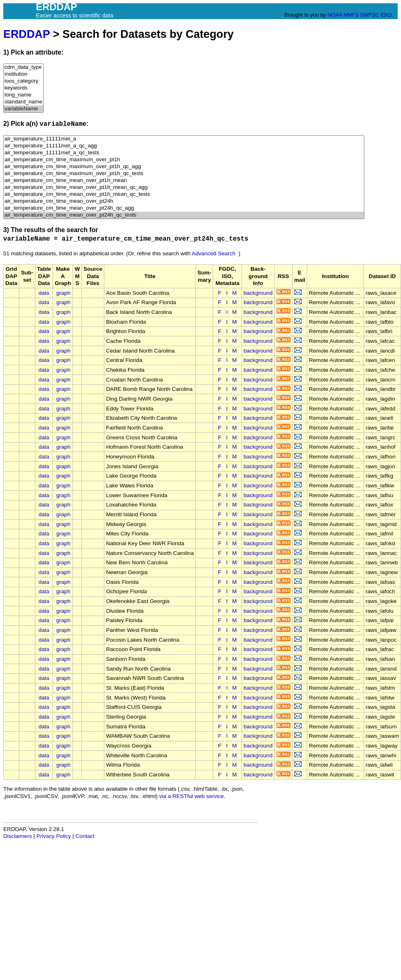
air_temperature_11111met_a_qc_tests (184, 153)
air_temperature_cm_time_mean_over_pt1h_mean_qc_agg (184, 187)
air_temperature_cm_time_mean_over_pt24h (184, 201)
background (258, 293)
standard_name (23, 102)
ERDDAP (26, 34)
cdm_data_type (23, 67)
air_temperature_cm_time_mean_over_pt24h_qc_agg (184, 208)
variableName (23, 109)
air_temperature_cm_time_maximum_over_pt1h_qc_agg (184, 167)
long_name (23, 95)
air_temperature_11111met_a (184, 139)
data (44, 293)
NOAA (335, 15)
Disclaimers (18, 836)
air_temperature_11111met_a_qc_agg (184, 146)
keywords (23, 88)
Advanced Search (213, 253)
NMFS (351, 15)
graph (63, 293)
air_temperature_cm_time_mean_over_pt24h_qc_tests (184, 215)
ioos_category (23, 81)
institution (23, 74)
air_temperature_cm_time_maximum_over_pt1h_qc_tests (184, 174)
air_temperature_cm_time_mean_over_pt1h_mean (184, 181)
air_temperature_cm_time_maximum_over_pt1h (184, 160)
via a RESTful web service (192, 796)
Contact (85, 836)
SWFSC (370, 15)
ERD (386, 15)
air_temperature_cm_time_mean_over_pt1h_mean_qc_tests (184, 194)
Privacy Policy (54, 836)
